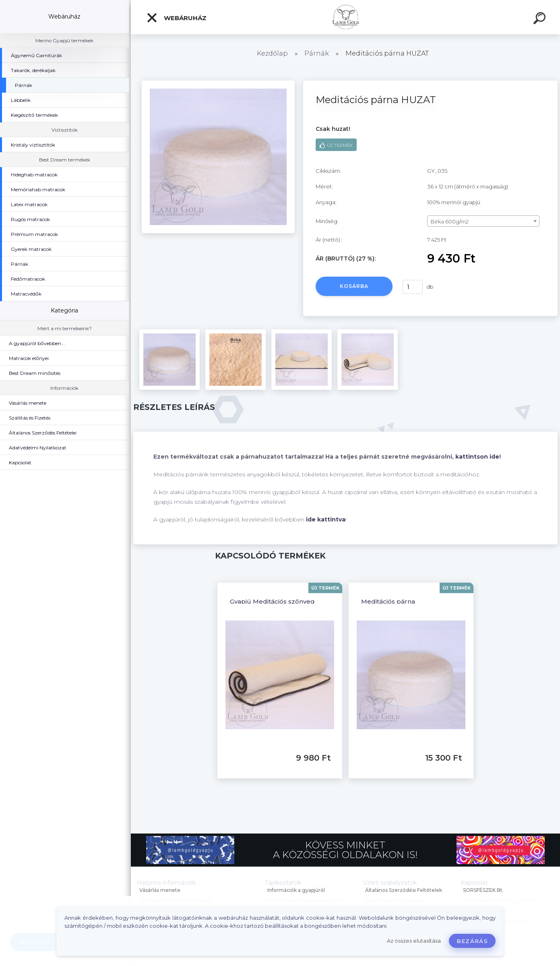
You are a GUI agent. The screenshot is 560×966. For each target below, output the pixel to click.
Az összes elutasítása (414, 941)
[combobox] (483, 221)
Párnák (317, 53)
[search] (541, 19)
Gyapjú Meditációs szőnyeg (272, 601)
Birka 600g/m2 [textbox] (450, 221)
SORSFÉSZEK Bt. (483, 890)
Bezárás (472, 941)
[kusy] (413, 287)
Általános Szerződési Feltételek (404, 890)
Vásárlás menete (160, 890)
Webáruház (176, 18)
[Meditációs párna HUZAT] (218, 83)
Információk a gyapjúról (296, 890)
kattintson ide (477, 457)
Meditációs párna (388, 601)
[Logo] (346, 17)
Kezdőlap (272, 53)
